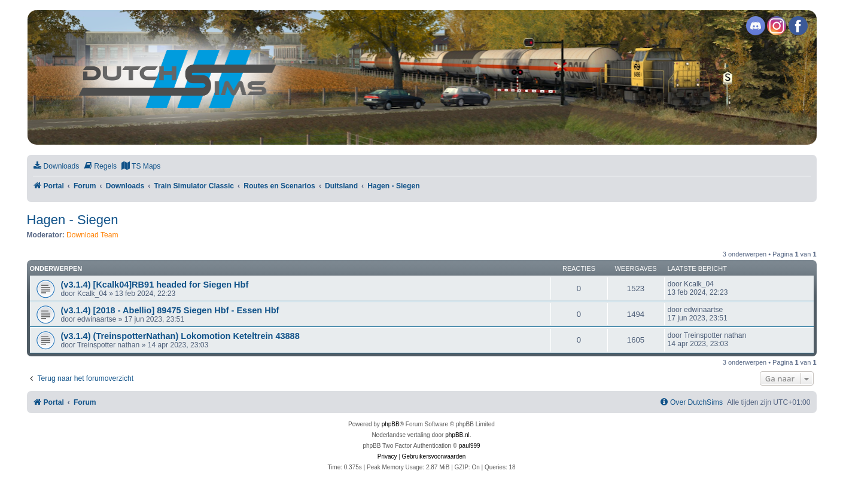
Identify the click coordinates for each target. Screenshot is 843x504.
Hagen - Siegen (73, 220)
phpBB (391, 424)
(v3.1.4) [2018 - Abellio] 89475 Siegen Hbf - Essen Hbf (170, 310)
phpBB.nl (457, 435)
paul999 (470, 446)
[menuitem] (56, 167)
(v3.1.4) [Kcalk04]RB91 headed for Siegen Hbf (155, 285)
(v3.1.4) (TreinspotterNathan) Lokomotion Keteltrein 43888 (180, 336)
